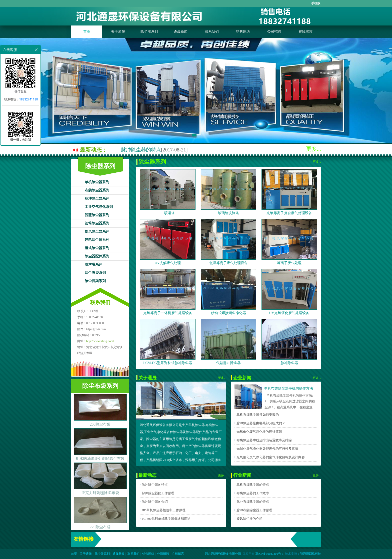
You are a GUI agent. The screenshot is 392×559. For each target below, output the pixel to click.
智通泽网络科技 (310, 554)
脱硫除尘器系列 (97, 215)
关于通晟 (118, 32)
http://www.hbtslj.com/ (100, 341)
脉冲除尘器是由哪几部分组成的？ (261, 423)
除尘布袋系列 (95, 273)
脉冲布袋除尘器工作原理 (254, 510)
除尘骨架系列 (95, 281)
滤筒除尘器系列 (97, 223)
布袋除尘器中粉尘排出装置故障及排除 (264, 440)
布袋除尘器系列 (97, 190)
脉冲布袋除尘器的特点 (253, 502)
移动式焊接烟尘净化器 (228, 313)
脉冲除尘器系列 (97, 199)
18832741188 (28, 99)
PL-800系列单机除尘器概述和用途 (166, 519)
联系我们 (212, 32)
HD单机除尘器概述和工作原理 (164, 510)
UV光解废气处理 (167, 263)
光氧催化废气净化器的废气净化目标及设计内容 (271, 457)
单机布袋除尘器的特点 (253, 485)
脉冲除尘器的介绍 (155, 502)
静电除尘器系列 (97, 240)
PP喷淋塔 (168, 213)
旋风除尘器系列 (97, 232)
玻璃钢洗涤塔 (228, 213)
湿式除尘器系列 (97, 248)
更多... (314, 149)
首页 (87, 32)
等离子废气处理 (289, 263)
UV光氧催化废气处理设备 (289, 313)
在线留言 (305, 32)
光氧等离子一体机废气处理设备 (168, 313)
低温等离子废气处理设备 (228, 263)
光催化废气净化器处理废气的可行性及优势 (267, 449)
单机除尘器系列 (97, 182)
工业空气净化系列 (99, 207)
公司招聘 (274, 32)
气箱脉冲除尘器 (228, 363)
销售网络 (243, 32)
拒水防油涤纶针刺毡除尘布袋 (100, 459)
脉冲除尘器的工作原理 (158, 493)
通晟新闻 (180, 32)
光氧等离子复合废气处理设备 (289, 213)
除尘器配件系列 (97, 256)
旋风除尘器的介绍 (249, 519)
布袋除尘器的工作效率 (253, 493)
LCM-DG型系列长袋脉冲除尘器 (168, 363)
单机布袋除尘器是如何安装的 (258, 415)
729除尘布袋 (100, 527)
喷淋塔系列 (93, 265)
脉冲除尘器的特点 (141, 150)
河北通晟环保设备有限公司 (223, 554)
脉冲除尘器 (289, 363)
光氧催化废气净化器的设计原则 (259, 432)
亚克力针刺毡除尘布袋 (100, 493)
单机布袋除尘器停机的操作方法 (288, 388)
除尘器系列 (149, 32)
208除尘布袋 (100, 424)
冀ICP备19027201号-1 (269, 554)
